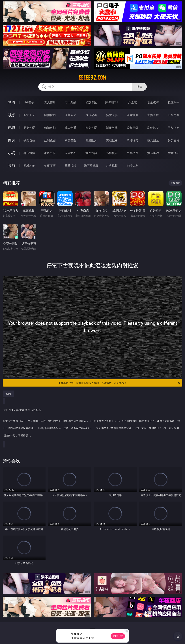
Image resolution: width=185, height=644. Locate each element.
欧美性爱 (91, 128)
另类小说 (132, 153)
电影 (12, 128)
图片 (12, 140)
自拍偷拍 (50, 115)
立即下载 (118, 636)
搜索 (139, 87)
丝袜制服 (132, 115)
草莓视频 (70, 166)
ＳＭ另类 (174, 115)
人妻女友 (70, 153)
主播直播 (153, 115)
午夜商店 (50, 166)
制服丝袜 (112, 128)
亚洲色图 (50, 140)
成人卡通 (70, 128)
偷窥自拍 (29, 140)
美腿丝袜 (112, 140)
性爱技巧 (174, 153)
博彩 (12, 102)
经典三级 (132, 128)
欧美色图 (70, 140)
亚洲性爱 (29, 128)
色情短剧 (132, 166)
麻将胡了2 (112, 102)
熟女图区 (153, 140)
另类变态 (174, 128)
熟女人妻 (112, 115)
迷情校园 (112, 153)
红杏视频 (112, 166)
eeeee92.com (92, 78)
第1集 (8, 394)
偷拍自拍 (50, 128)
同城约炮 (29, 166)
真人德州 (50, 102)
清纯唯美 (132, 140)
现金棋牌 (153, 102)
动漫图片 (91, 140)
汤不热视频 (91, 166)
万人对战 (70, 102)
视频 (12, 115)
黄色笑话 (153, 153)
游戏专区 (91, 102)
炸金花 (132, 102)
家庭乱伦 (50, 153)
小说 (12, 153)
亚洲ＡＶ (29, 115)
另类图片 (174, 140)
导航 (12, 166)
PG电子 (29, 102)
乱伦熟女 (153, 128)
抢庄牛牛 (174, 102)
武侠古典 (91, 153)
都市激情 (29, 153)
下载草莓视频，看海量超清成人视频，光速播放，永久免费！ (119, 383)
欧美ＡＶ (70, 115)
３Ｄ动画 (91, 115)
